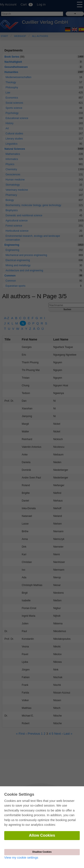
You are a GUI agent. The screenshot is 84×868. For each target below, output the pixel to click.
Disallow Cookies (42, 852)
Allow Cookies (42, 835)
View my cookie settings (21, 857)
